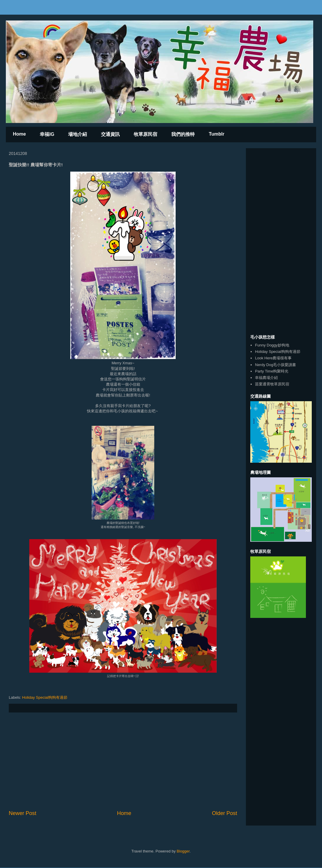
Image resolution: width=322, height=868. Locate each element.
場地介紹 (78, 134)
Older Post (225, 813)
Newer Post (23, 813)
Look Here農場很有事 (273, 358)
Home (19, 134)
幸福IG (47, 134)
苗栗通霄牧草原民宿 (272, 384)
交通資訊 (110, 134)
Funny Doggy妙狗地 (272, 345)
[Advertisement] (123, 761)
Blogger (183, 851)
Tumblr (216, 134)
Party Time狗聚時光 (272, 371)
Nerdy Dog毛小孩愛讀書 (275, 365)
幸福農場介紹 (266, 378)
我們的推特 (183, 134)
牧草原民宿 (145, 134)
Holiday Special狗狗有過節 (45, 697)
